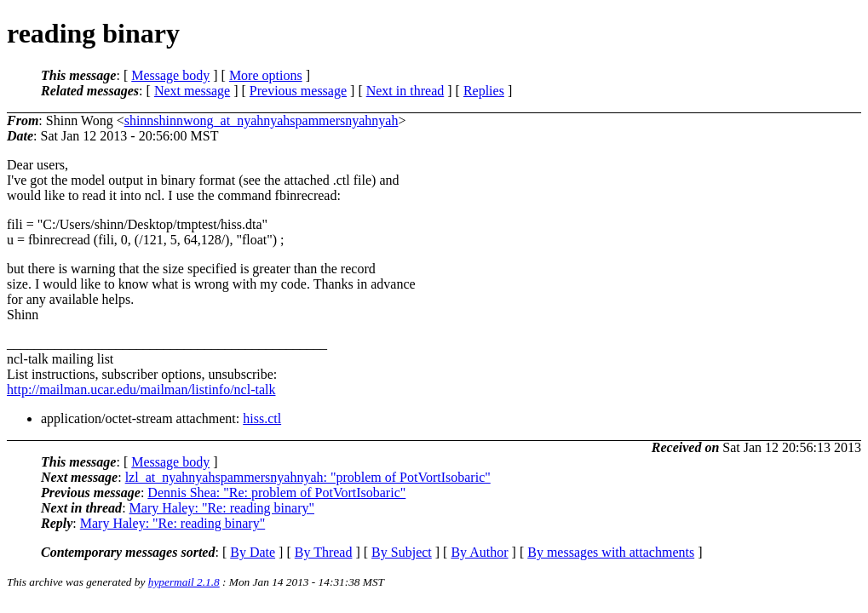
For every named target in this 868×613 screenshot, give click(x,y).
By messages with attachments (611, 552)
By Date (253, 552)
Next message (192, 91)
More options (266, 75)
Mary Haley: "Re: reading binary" (222, 508)
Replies (484, 91)
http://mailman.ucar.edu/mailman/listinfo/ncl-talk (141, 390)
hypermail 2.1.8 (184, 582)
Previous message (298, 91)
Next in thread (405, 91)
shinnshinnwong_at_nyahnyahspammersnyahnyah (262, 120)
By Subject (402, 552)
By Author (479, 552)
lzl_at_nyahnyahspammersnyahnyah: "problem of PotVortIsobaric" (308, 477)
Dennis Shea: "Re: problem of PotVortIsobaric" (276, 493)
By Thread (324, 552)
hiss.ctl (262, 418)
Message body (170, 75)
